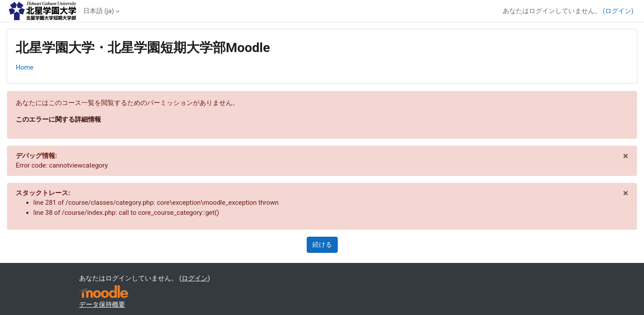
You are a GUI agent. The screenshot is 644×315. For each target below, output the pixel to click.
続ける (322, 245)
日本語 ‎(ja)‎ (99, 11)
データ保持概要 (102, 304)
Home (24, 67)
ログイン (618, 11)
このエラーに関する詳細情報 (58, 119)
